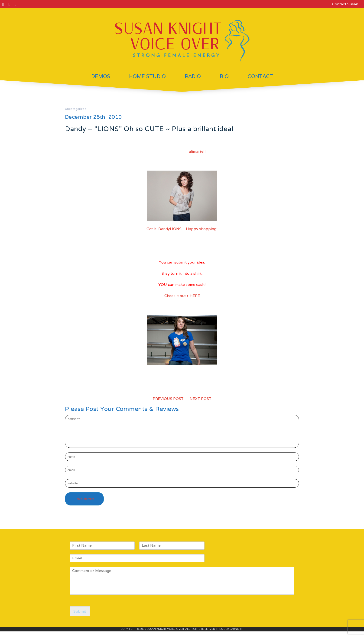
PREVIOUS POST (168, 399)
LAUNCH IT (237, 634)
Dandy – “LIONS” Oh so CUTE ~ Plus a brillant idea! (149, 129)
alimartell (197, 151)
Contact (260, 76)
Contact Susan (345, 4)
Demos (101, 76)
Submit (80, 617)
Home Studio (147, 76)
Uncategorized (76, 109)
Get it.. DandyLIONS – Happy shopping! (182, 229)
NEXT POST (201, 399)
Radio (193, 76)
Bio (224, 76)
